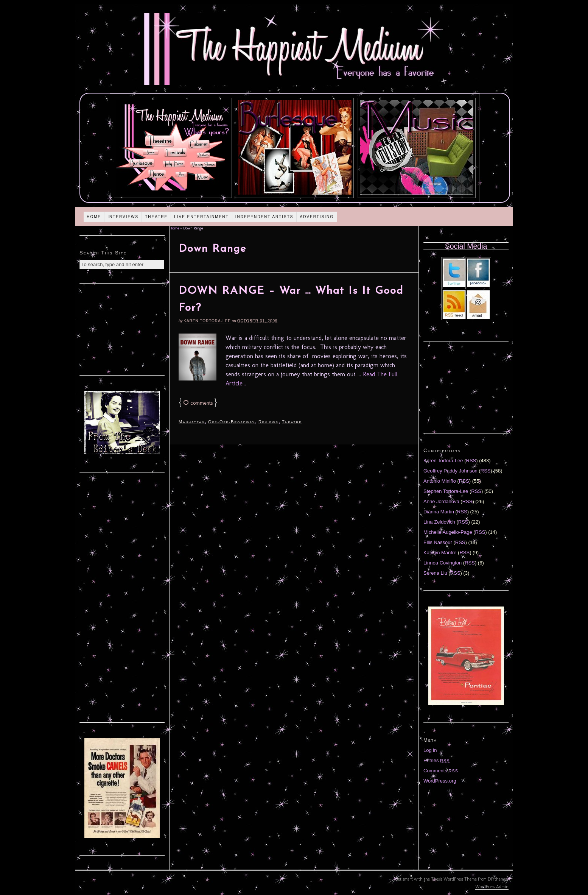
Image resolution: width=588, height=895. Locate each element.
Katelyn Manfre (440, 553)
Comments (441, 771)
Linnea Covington (443, 563)
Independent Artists (264, 217)
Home (94, 217)
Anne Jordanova (441, 501)
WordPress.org (440, 781)
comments (198, 403)
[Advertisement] (122, 328)
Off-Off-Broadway (232, 422)
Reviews (268, 422)
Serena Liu (435, 573)
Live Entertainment (201, 217)
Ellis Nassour (438, 542)
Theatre (156, 217)
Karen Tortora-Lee (207, 321)
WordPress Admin (492, 887)
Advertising (317, 217)
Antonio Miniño (440, 481)
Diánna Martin (439, 512)
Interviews (123, 217)
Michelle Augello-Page (448, 532)
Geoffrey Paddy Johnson (450, 471)
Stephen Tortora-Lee (446, 491)
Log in (430, 750)
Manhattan (192, 422)
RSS (471, 461)
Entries (437, 760)
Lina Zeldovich (439, 522)
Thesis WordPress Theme (454, 879)
